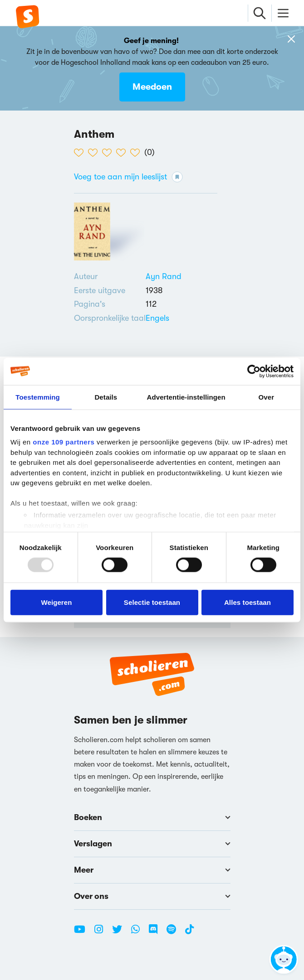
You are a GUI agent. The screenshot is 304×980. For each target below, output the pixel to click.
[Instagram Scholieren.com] (102, 933)
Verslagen (152, 844)
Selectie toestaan (152, 602)
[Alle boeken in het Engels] (157, 318)
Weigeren (56, 602)
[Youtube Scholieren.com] (83, 933)
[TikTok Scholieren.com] (189, 933)
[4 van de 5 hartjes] (123, 153)
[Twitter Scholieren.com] (120, 933)
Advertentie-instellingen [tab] (186, 397)
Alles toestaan (248, 602)
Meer (152, 870)
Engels (157, 318)
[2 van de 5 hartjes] (95, 153)
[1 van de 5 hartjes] (81, 153)
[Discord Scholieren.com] (157, 933)
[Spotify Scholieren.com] (175, 933)
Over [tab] (267, 397)
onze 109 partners (64, 442)
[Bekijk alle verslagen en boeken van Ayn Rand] (164, 276)
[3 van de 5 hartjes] (109, 153)
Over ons (152, 896)
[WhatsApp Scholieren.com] (139, 933)
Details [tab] (106, 397)
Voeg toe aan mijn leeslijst (128, 177)
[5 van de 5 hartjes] (137, 153)
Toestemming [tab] (38, 397)
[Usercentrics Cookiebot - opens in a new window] (254, 371)
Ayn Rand (164, 276)
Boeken (152, 817)
